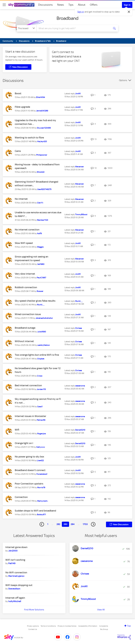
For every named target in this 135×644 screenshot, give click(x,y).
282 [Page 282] (58, 524)
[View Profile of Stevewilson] (14, 589)
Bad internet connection (28, 385)
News (61, 5)
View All (101, 610)
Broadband (67, 18)
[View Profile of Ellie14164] (41, 97)
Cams (18, 151)
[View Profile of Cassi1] (40, 407)
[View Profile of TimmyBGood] (81, 214)
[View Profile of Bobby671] (41, 515)
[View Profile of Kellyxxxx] (41, 447)
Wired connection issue (28, 314)
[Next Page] (93, 524)
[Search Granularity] (27, 28)
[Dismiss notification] (129, 12)
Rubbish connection (26, 287)
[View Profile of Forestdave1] (42, 474)
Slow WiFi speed (24, 243)
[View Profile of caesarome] (80, 386)
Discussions (45, 5)
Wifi (17, 430)
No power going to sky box (29, 457)
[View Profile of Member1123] (43, 220)
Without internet (24, 341)
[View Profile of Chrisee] (79, 328)
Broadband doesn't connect (30, 470)
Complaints (104, 626)
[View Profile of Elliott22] (41, 172)
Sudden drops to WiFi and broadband (35, 511)
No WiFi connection (16, 572)
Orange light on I (24, 443)
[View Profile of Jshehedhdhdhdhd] (44, 318)
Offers (94, 5)
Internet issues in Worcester (30, 416)
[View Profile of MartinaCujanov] (16, 576)
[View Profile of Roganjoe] (42, 434)
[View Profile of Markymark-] (43, 501)
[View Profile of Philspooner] (42, 155)
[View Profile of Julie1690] (42, 332)
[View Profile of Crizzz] (40, 376)
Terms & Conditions (48, 626)
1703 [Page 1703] (85, 524)
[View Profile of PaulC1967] (41, 278)
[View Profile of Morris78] (41, 488)
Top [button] (129, 626)
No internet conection (27, 230)
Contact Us (33, 629)
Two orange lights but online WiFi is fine (37, 355)
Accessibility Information (88, 626)
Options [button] (123, 80)
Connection (21, 497)
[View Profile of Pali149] (12, 563)
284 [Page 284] (73, 524)
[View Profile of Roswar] (40, 291)
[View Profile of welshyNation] (44, 345)
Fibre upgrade (22, 107)
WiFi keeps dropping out (19, 585)
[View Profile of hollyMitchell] (15, 601)
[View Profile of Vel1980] (41, 264)
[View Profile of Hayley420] (42, 141)
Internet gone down (16, 547)
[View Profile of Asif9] (39, 233)
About (82, 5)
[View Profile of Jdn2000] (13, 551)
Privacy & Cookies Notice (67, 626)
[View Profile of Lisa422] (40, 460)
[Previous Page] (42, 524)
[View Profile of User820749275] (44, 189)
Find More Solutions (34, 610)
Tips (71, 5)
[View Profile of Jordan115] (41, 389)
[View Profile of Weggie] (40, 247)
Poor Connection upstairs (29, 484)
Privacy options (33, 626)
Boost (18, 93)
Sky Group (104, 629)
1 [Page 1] (48, 524)
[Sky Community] (21, 5)
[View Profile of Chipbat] (41, 359)
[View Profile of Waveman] (79, 167)
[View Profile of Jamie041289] (42, 111)
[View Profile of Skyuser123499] (44, 128)
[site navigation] (4, 5)
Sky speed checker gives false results (35, 301)
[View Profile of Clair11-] (40, 203)
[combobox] (73, 28)
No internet (21, 199)
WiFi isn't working (15, 560)
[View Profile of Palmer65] (41, 420)
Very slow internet (25, 274)
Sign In (127, 5)
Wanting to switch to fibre (29, 138)
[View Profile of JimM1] (78, 94)
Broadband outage (25, 328)
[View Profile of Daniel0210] (80, 430)
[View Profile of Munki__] (41, 305)
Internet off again (15, 598)
